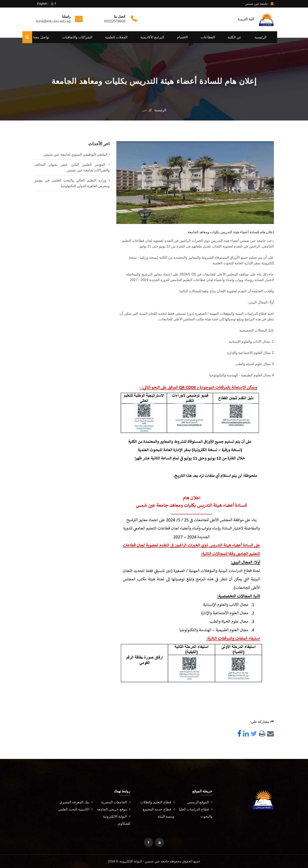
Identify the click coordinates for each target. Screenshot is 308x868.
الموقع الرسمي (200, 802)
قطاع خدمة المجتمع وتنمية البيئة (159, 813)
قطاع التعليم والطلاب (157, 802)
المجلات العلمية (116, 37)
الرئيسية (260, 37)
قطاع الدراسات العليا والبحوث (196, 813)
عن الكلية (235, 37)
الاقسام (182, 37)
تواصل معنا (41, 37)
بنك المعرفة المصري (76, 802)
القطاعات (208, 37)
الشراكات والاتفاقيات (77, 37)
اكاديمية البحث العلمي (75, 809)
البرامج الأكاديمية (152, 37)
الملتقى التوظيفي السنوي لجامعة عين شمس (76, 154)
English (42, 4)
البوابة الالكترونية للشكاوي (117, 820)
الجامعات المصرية (116, 802)
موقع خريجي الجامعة (114, 809)
